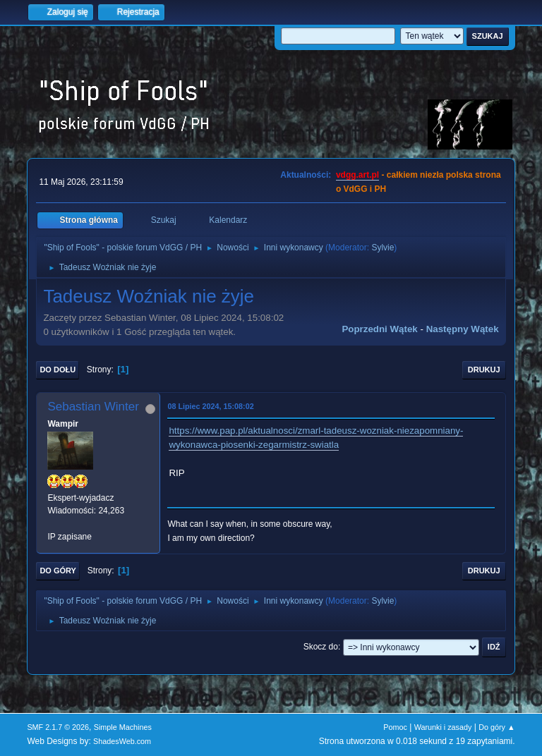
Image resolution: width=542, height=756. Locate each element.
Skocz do (321, 647)
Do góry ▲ (496, 727)
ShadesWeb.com (122, 741)
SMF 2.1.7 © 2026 (58, 727)
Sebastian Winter (93, 407)
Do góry (58, 571)
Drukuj (484, 370)
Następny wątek (463, 329)
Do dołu (58, 370)
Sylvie (383, 248)
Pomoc (395, 727)
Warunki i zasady (443, 727)
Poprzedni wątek (379, 329)
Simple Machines (123, 727)
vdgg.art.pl (357, 175)
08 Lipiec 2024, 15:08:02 (210, 406)
